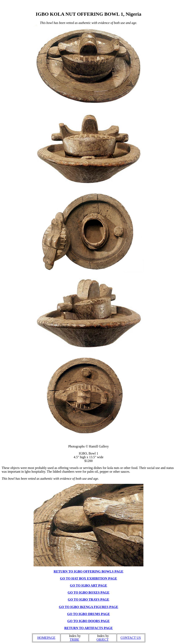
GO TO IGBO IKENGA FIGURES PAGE (89, 607)
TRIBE (74, 640)
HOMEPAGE (46, 638)
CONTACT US (131, 638)
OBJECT (103, 640)
